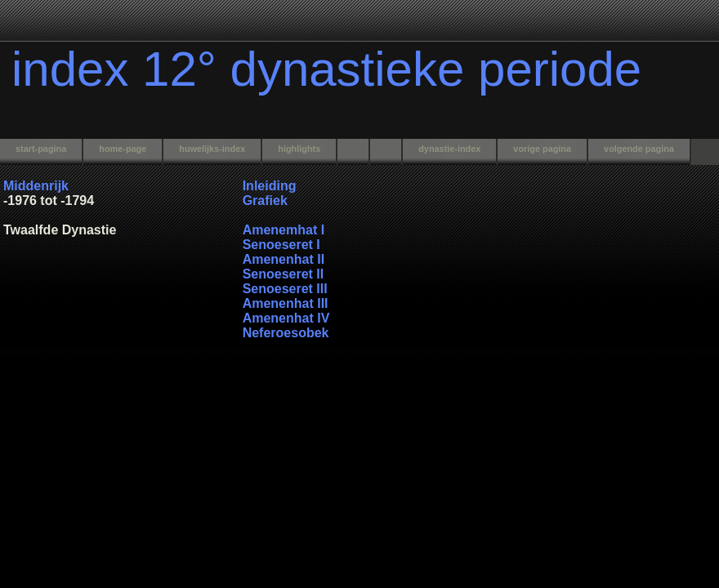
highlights (299, 149)
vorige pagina (542, 149)
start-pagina (41, 149)
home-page (123, 149)
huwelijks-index (212, 149)
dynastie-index (449, 149)
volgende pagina (639, 149)
